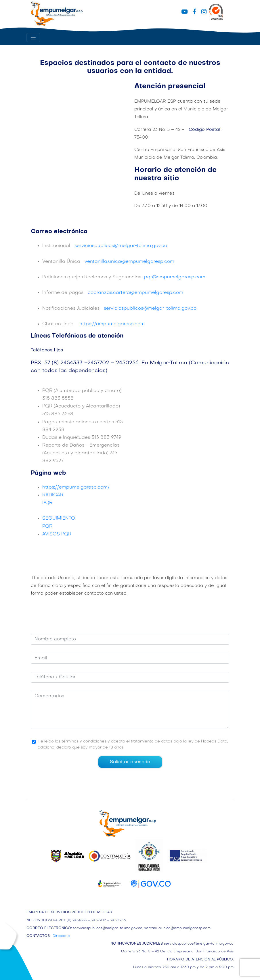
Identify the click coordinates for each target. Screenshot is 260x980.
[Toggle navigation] (33, 38)
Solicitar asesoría (130, 762)
